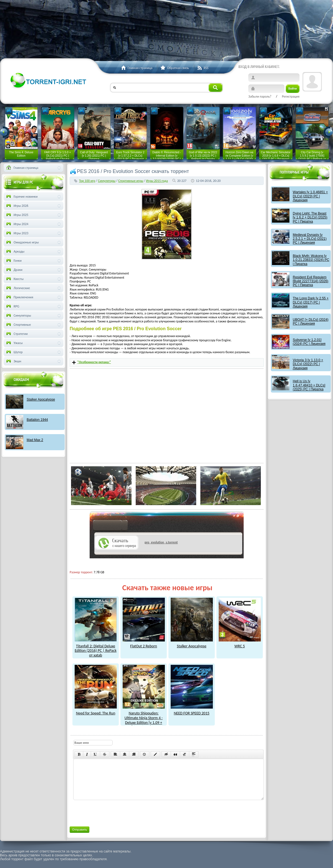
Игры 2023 (17, 233)
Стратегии (17, 334)
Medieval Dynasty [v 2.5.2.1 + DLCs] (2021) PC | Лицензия (310, 239)
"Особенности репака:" (94, 362)
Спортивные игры (131, 181)
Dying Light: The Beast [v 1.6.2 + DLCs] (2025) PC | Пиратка (310, 217)
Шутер (14, 352)
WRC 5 (240, 644)
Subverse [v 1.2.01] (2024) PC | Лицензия (309, 342)
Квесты (14, 279)
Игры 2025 (17, 215)
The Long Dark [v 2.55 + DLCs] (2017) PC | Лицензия (311, 302)
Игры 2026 (17, 206)
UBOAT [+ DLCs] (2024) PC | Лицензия (311, 322)
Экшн (13, 361)
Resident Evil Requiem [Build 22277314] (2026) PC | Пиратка (311, 281)
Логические (18, 288)
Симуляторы (107, 181)
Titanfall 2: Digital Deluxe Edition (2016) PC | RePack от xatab (96, 648)
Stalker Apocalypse (192, 644)
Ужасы (14, 343)
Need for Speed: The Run (96, 711)
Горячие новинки (21, 197)
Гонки (13, 261)
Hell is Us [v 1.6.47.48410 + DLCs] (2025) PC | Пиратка (309, 385)
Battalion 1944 (37, 420)
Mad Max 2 (35, 440)
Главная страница (22, 168)
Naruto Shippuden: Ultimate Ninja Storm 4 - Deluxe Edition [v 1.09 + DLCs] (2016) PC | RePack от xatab (144, 720)
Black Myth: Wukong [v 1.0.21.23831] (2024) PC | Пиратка (311, 260)
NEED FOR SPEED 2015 (192, 711)
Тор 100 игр (87, 181)
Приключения (19, 297)
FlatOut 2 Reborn (144, 644)
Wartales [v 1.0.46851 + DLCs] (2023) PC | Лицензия (310, 196)
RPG (12, 306)
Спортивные (18, 325)
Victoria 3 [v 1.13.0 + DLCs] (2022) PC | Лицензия (308, 364)
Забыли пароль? (260, 96)
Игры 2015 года (157, 181)
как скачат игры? (110, 526)
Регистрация (291, 96)
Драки (14, 270)
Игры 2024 (17, 224)
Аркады (15, 251)
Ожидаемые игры (22, 242)
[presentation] (115, 812)
